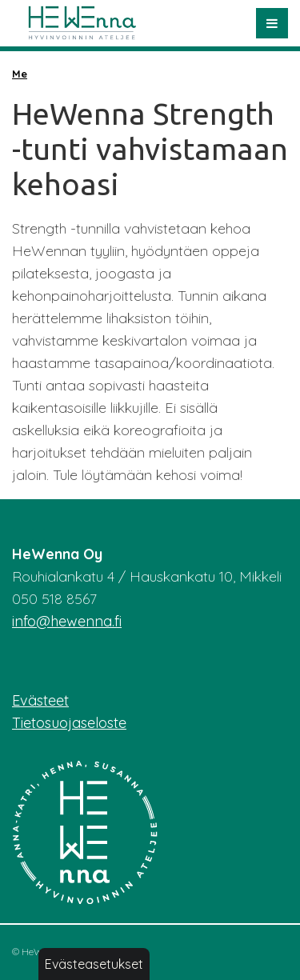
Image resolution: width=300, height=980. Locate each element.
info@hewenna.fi (67, 621)
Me (20, 74)
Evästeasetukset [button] (94, 964)
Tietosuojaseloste (69, 723)
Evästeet (40, 700)
